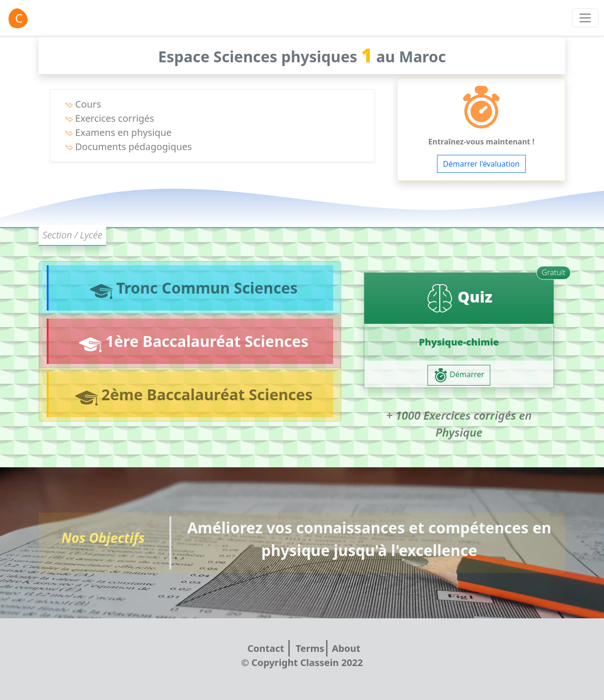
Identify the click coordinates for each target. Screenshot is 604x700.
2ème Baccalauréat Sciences (191, 395)
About (346, 648)
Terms (310, 648)
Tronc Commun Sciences (191, 288)
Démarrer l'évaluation (481, 164)
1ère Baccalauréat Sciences (191, 342)
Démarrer (459, 375)
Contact (267, 648)
